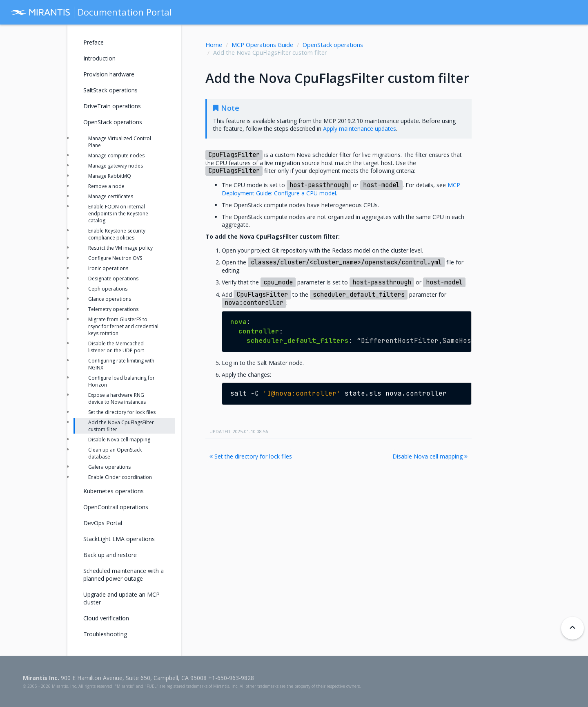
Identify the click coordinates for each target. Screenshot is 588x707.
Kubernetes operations (114, 491)
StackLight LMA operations (119, 539)
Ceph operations (108, 289)
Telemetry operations (113, 309)
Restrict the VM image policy (120, 248)
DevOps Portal (103, 523)
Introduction (99, 58)
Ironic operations (108, 268)
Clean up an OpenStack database (115, 453)
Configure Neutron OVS (115, 258)
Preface (94, 42)
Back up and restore (110, 555)
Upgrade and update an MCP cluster (121, 598)
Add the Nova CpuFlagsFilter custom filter (121, 426)
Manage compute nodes (116, 155)
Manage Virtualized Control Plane (120, 142)
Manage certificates (111, 196)
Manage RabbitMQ (110, 176)
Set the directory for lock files (251, 456)
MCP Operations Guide (262, 45)
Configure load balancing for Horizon (121, 381)
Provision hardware (109, 74)
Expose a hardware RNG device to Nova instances (117, 398)
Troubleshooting (105, 634)
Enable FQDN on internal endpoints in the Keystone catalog (118, 214)
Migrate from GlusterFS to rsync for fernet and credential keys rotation (123, 326)
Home (214, 45)
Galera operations (109, 467)
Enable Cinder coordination (120, 477)
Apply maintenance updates (360, 129)
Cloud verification (106, 618)
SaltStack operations (110, 90)
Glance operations (110, 299)
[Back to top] (572, 628)
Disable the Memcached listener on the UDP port (116, 347)
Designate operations (113, 279)
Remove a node (106, 186)
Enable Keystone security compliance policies (117, 234)
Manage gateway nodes (116, 166)
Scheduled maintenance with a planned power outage (124, 575)
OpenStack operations (333, 45)
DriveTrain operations (112, 106)
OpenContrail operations (116, 507)
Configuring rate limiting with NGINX (121, 364)
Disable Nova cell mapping (430, 456)
